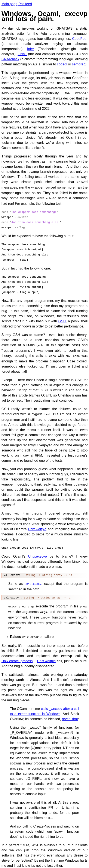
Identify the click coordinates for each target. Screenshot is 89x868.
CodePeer (80, 39)
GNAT (22, 54)
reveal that (70, 714)
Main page (10, 4)
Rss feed (25, 4)
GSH (62, 320)
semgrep (79, 64)
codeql (62, 64)
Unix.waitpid (37, 526)
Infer (31, 49)
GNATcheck (10, 59)
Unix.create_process (17, 656)
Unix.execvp (38, 553)
